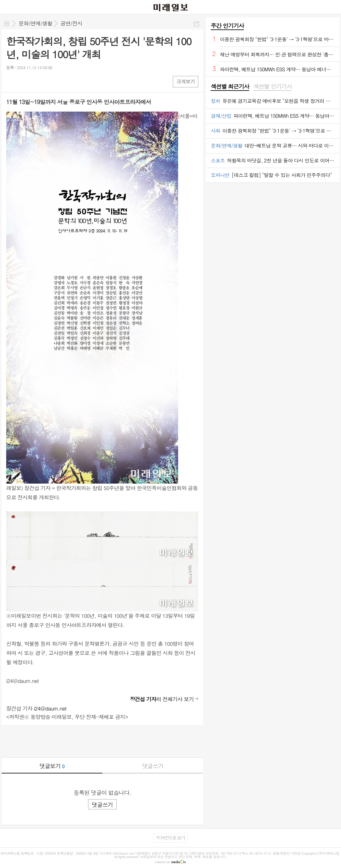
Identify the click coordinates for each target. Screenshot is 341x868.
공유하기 (197, 24)
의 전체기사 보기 (162, 699)
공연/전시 (71, 23)
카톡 (36, 81)
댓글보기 (52, 766)
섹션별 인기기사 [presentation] (273, 86)
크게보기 (186, 81)
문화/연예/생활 (35, 23)
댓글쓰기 (153, 766)
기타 (49, 81)
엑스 (24, 81)
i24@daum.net (50, 708)
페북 (12, 81)
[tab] (230, 87)
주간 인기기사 (227, 26)
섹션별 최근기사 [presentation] (230, 86)
